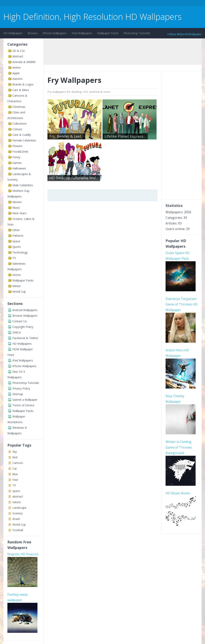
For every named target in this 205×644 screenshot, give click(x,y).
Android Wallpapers (25, 310)
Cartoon (18, 463)
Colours (17, 129)
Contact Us (20, 321)
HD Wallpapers (13, 33)
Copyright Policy (23, 327)
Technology (20, 252)
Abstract (18, 56)
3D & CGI (19, 51)
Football (18, 530)
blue (15, 474)
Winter (17, 286)
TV (14, 258)
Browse (33, 33)
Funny (16, 157)
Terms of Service (23, 405)
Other (16, 230)
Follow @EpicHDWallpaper (184, 34)
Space (16, 241)
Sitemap (18, 394)
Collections (20, 124)
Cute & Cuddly (22, 135)
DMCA (17, 332)
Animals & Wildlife (24, 62)
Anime (17, 68)
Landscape (19, 508)
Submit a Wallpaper (25, 400)
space (16, 491)
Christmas (19, 107)
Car (15, 468)
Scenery (18, 513)
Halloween (19, 168)
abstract (18, 496)
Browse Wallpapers (25, 316)
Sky (15, 452)
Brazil (16, 519)
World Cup (19, 292)
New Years (19, 213)
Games (17, 163)
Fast (15, 480)
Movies (17, 202)
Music (16, 208)
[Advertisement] (76, 4)
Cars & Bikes (21, 90)
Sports (17, 247)
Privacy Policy (21, 388)
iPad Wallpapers (82, 33)
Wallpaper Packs (108, 33)
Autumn (18, 79)
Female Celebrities (24, 140)
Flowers (18, 146)
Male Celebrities (23, 185)
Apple (16, 73)
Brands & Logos (23, 84)
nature (17, 502)
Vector (17, 275)
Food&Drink (20, 152)
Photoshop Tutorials (137, 33)
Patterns (18, 236)
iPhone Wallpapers (55, 33)
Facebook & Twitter (25, 338)
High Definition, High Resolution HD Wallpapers (92, 17)
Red (15, 457)
